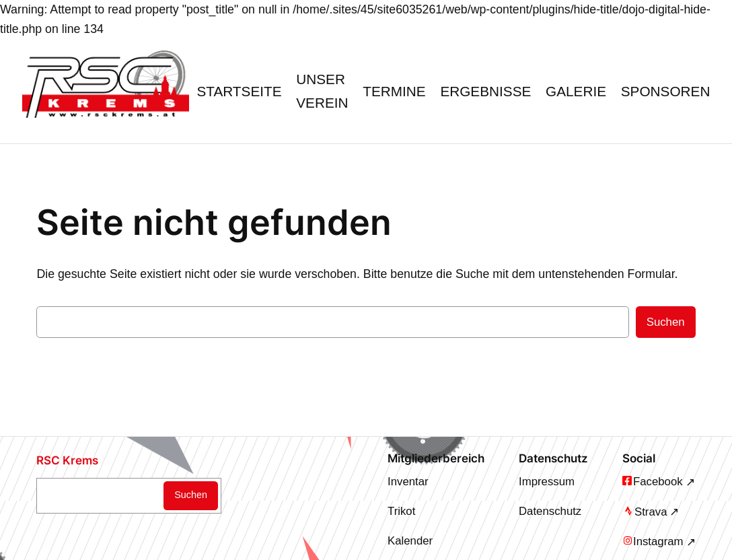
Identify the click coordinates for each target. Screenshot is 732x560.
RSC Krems (67, 460)
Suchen (666, 322)
